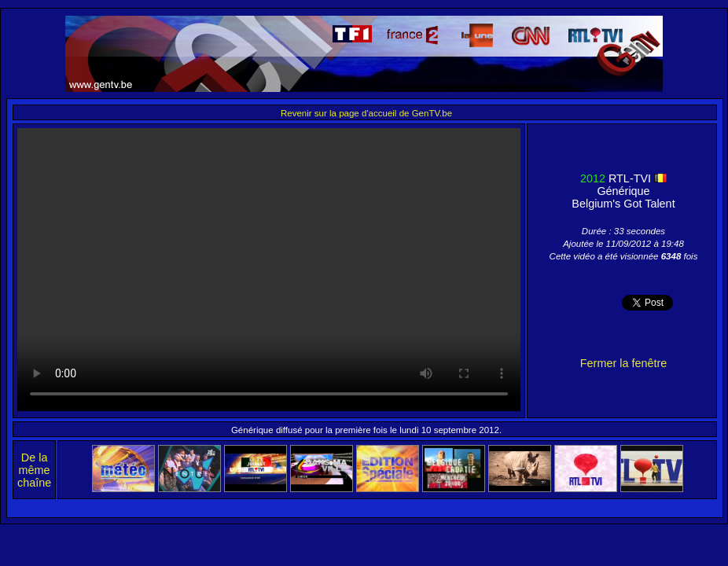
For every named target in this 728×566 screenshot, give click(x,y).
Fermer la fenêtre (623, 363)
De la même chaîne (34, 470)
